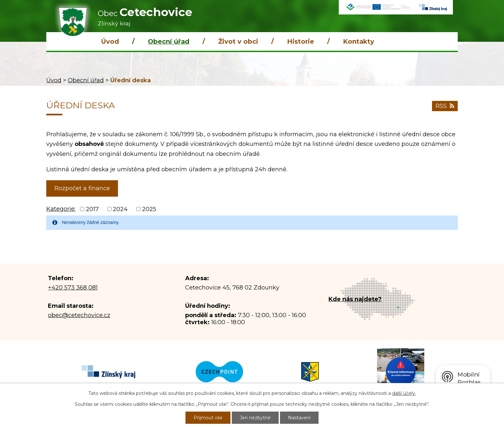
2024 (120, 209)
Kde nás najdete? (355, 299)
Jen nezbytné (255, 418)
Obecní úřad (169, 41)
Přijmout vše (208, 418)
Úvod (110, 41)
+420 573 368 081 (73, 288)
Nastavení (299, 418)
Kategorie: (61, 209)
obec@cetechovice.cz (79, 315)
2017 (92, 209)
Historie (301, 41)
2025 (149, 209)
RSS (445, 106)
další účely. (404, 393)
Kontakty (359, 41)
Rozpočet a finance (82, 188)
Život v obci (238, 41)
